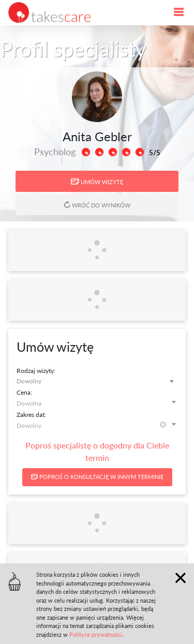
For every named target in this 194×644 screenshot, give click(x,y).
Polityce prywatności (96, 634)
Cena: (24, 392)
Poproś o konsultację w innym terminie (97, 477)
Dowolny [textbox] (29, 381)
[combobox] (97, 381)
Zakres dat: (31, 415)
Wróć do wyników (97, 205)
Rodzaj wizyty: (36, 371)
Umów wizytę (97, 182)
